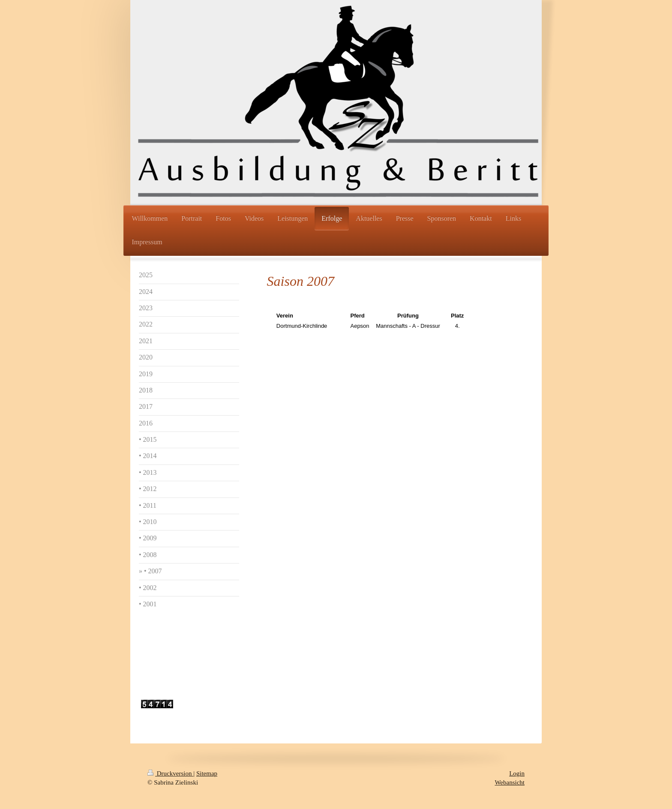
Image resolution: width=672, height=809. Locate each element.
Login (517, 773)
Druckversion (170, 773)
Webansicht (510, 782)
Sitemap (207, 773)
